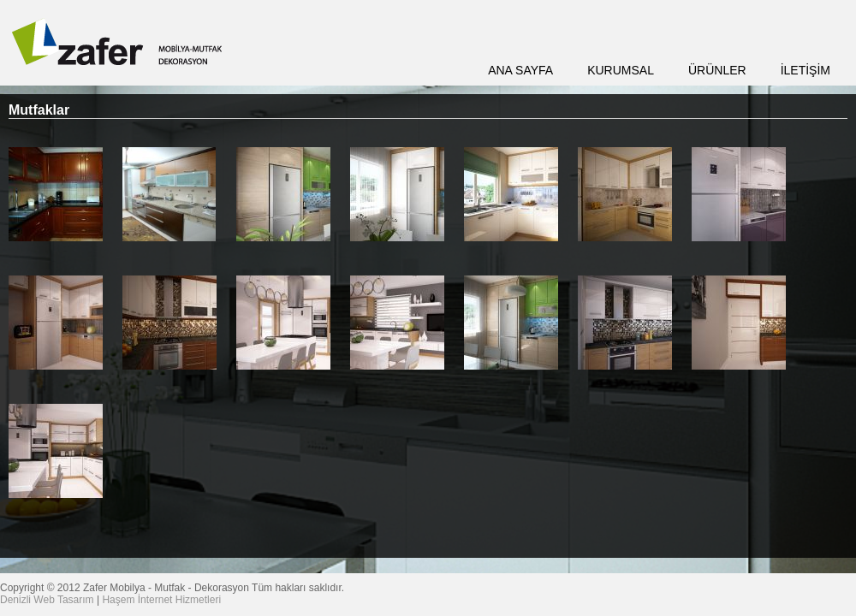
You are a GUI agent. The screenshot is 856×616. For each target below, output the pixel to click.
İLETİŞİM (805, 70)
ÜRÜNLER (717, 70)
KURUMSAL (621, 70)
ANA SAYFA (520, 70)
